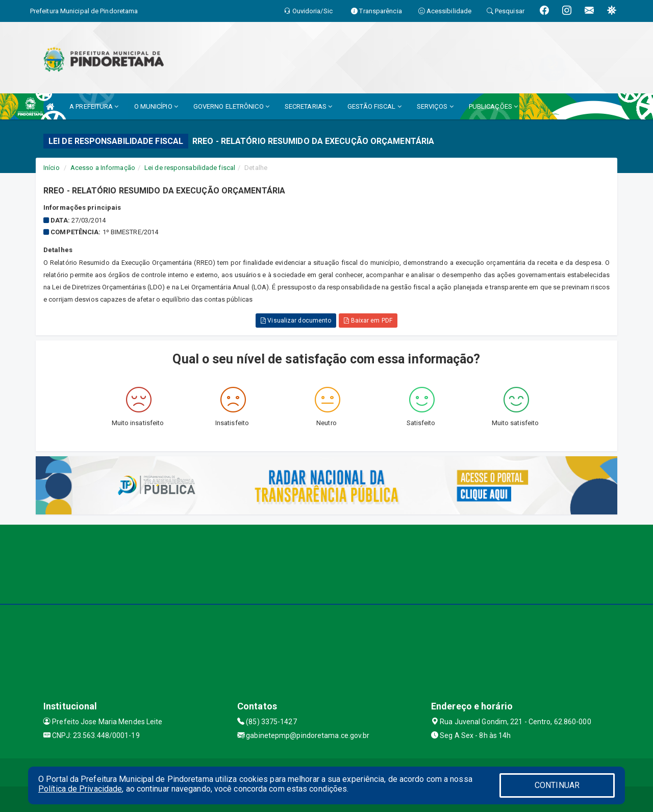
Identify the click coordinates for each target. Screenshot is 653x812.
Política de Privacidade (80, 789)
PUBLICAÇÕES (493, 106)
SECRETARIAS (308, 106)
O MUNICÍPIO (156, 106)
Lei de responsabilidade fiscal (190, 168)
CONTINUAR (557, 785)
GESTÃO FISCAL (374, 106)
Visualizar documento (296, 321)
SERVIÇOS (435, 106)
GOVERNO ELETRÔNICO (231, 106)
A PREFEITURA (94, 106)
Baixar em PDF (368, 321)
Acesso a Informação (103, 168)
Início (52, 168)
